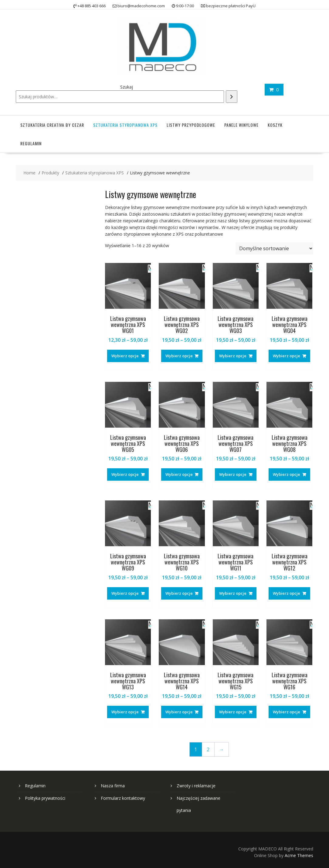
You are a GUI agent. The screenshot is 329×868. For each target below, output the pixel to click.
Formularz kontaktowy (123, 798)
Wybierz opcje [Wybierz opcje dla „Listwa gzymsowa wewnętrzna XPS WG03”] (233, 356)
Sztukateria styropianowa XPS (125, 125)
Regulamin (31, 143)
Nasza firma (113, 786)
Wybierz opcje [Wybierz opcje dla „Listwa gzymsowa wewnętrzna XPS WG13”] (125, 712)
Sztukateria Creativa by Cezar (52, 125)
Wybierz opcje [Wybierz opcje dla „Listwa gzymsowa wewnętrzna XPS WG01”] (125, 356)
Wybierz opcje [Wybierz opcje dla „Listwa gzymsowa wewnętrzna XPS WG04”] (287, 356)
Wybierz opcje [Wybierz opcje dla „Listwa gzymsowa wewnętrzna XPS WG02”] (179, 356)
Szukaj (127, 87)
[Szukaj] (232, 97)
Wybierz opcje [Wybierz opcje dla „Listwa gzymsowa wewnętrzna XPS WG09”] (125, 593)
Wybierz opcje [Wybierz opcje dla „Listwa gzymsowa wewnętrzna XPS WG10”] (179, 593)
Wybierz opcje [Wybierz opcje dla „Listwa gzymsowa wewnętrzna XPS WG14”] (179, 712)
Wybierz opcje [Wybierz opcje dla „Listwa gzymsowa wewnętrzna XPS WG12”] (287, 593)
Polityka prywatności (45, 798)
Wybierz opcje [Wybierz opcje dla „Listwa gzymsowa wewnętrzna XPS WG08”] (287, 474)
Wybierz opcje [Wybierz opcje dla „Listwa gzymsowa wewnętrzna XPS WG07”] (233, 474)
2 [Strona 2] (208, 750)
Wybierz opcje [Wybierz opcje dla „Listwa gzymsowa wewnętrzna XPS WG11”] (233, 593)
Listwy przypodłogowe (191, 125)
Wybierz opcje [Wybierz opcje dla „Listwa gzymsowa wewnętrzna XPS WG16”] (287, 712)
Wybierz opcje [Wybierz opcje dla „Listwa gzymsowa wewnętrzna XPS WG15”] (233, 712)
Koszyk (275, 125)
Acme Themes (299, 855)
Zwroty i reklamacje (196, 786)
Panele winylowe (241, 125)
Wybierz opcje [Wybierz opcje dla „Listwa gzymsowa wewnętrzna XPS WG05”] (125, 474)
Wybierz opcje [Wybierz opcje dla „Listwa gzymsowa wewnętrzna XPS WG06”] (179, 474)
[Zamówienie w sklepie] (274, 248)
